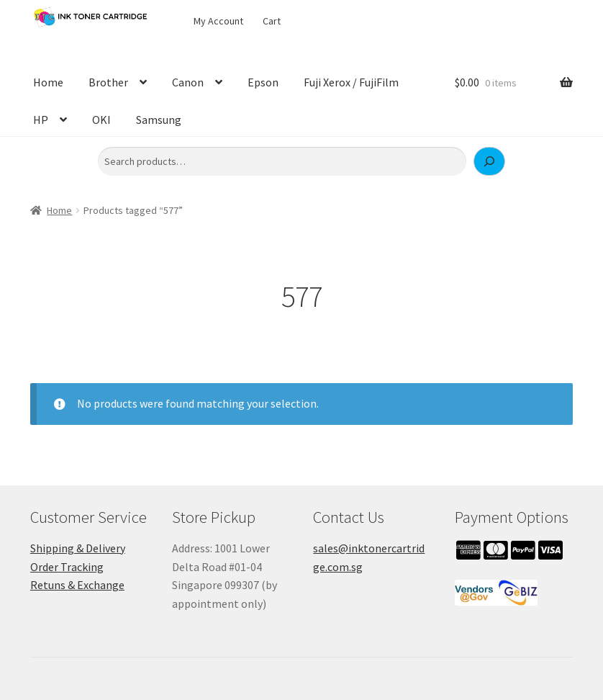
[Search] (489, 161)
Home (48, 82)
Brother (108, 82)
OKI (101, 120)
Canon (188, 82)
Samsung (159, 120)
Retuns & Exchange (77, 585)
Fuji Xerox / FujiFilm (351, 82)
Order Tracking (67, 567)
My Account (218, 21)
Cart (272, 21)
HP (41, 120)
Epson (263, 82)
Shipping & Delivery (78, 548)
